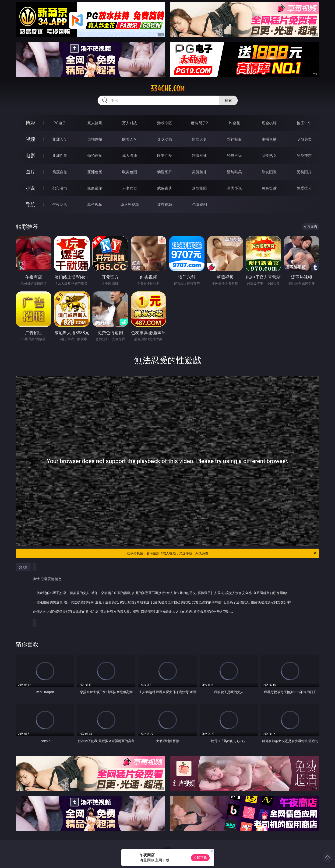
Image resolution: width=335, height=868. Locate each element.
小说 (30, 188)
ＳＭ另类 (304, 139)
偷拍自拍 (95, 156)
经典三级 (234, 156)
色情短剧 (199, 204)
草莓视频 (95, 204)
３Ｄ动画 (165, 139)
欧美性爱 (165, 156)
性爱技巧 (304, 188)
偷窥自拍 (60, 172)
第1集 (23, 567)
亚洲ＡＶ (60, 139)
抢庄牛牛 (304, 123)
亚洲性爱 (60, 156)
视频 (30, 139)
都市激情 (60, 188)
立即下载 (200, 858)
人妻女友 (130, 188)
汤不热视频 (130, 204)
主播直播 (269, 139)
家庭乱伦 (95, 188)
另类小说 (234, 188)
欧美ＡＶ (130, 139)
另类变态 (304, 156)
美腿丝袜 (199, 172)
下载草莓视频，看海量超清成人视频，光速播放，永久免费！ (220, 553)
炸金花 (234, 123)
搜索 (228, 100)
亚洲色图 (95, 172)
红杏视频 (165, 204)
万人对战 (130, 123)
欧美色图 (130, 172)
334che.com (167, 89)
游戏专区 (165, 123)
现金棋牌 (269, 123)
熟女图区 (269, 172)
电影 (30, 155)
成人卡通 (130, 156)
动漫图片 (165, 172)
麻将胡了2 (199, 123)
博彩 (30, 123)
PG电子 (60, 123)
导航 (30, 204)
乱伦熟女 (269, 156)
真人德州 (95, 123)
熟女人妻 (199, 139)
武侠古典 (165, 188)
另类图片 (304, 172)
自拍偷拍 (95, 139)
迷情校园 (199, 188)
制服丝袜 (199, 156)
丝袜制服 (234, 139)
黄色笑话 (269, 188)
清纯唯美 (234, 172)
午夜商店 (60, 204)
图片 (30, 172)
